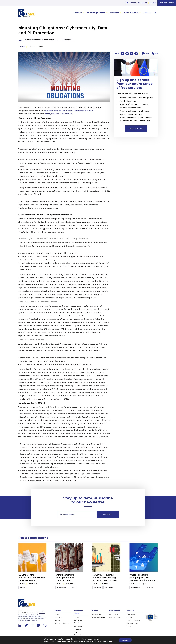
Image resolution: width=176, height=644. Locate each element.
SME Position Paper (111, 588)
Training (57, 620)
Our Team (130, 617)
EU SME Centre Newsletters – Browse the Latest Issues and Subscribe (32, 578)
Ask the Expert (167, 3)
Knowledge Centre (96, 13)
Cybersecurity (67, 40)
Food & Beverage (63, 588)
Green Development (152, 588)
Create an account (139, 3)
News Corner (114, 614)
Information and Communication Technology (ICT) (42, 40)
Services (77, 13)
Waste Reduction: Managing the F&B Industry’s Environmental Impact (142, 578)
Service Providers (80, 635)
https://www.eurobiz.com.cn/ (59, 114)
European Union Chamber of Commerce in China (69, 111)
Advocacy (97, 588)
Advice (57, 614)
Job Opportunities (133, 620)
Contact (130, 626)
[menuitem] (79, 13)
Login (153, 3)
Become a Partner (98, 617)
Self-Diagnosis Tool (61, 623)
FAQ (75, 632)
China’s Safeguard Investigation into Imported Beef (65, 577)
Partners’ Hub (97, 614)
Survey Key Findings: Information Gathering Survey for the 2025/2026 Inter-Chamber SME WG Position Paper (105, 578)
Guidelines (78, 620)
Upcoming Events (116, 617)
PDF (157, 53)
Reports (77, 623)
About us (130, 611)
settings (109, 641)
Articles (77, 617)
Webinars (77, 629)
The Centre (131, 614)
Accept (125, 640)
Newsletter (24, 588)
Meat (73, 588)
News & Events (131, 13)
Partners (114, 13)
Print (148, 53)
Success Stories (132, 623)
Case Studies (79, 626)
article (22, 47)
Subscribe (108, 515)
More (146, 13)
